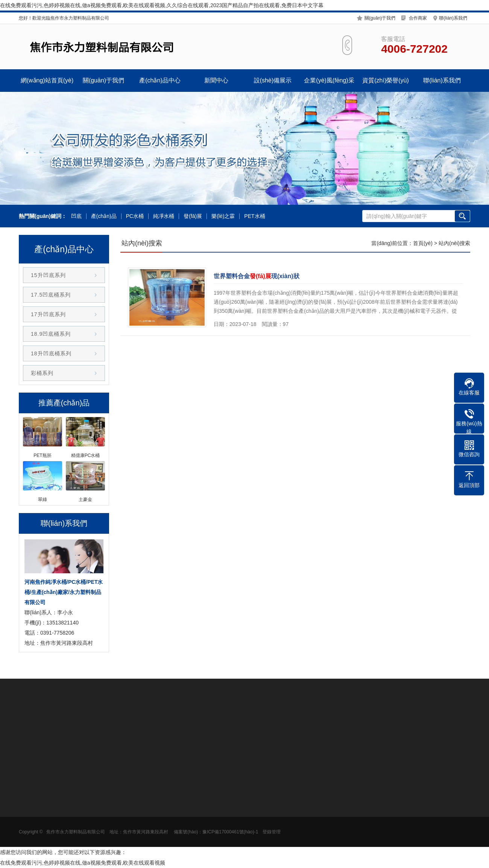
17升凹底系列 (48, 314)
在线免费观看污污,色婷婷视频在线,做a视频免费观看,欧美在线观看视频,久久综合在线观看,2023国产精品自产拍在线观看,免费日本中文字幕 (162, 5)
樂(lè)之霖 (223, 216)
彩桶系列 (42, 373)
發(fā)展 (193, 216)
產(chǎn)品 (104, 216)
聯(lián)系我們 (453, 18)
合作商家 (418, 18)
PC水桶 (135, 216)
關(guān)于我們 (380, 18)
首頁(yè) (423, 243)
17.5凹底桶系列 (51, 295)
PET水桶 (254, 216)
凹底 (76, 216)
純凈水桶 (164, 216)
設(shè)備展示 (273, 80)
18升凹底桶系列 (51, 353)
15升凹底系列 (48, 275)
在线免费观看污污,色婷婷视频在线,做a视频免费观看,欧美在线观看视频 (83, 863)
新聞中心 (216, 80)
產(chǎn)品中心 (160, 80)
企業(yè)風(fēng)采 (329, 80)
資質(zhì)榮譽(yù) (386, 80)
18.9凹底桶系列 (51, 334)
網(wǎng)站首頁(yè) (47, 80)
